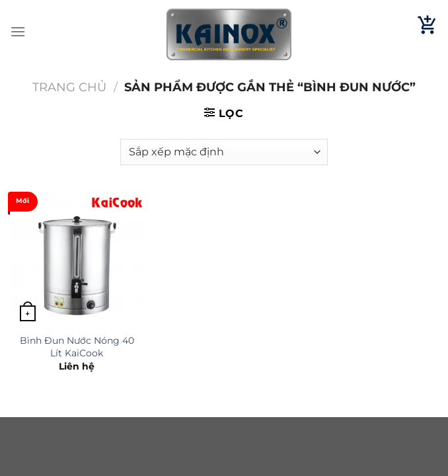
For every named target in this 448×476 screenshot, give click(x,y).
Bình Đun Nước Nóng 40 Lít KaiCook (77, 347)
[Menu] (18, 31)
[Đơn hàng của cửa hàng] (224, 152)
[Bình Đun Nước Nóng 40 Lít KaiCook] (77, 259)
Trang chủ (69, 87)
